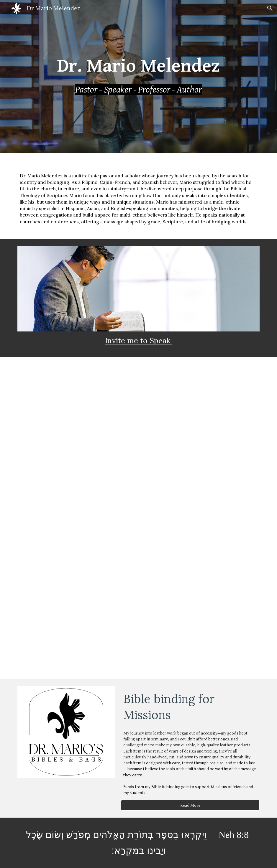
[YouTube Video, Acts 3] (76, 558)
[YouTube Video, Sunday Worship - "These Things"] (201, 397)
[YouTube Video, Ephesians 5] (76, 478)
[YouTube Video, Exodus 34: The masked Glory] (201, 639)
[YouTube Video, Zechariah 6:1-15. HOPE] (201, 558)
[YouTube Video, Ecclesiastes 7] (201, 478)
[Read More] (190, 805)
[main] (139, 77)
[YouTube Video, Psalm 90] (76, 639)
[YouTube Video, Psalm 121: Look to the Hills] (76, 397)
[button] (270, 8)
